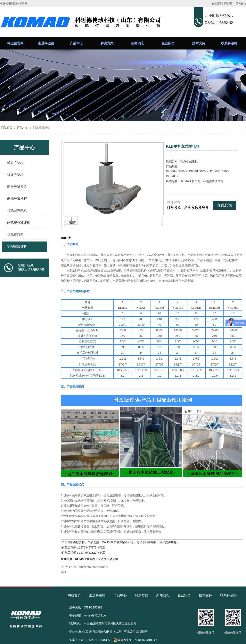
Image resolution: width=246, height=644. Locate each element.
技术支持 (199, 43)
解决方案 (107, 43)
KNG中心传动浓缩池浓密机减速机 (89, 567)
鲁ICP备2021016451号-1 (97, 640)
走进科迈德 (46, 43)
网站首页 (7, 128)
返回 (63, 572)
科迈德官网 (15, 43)
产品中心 (76, 43)
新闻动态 (138, 43)
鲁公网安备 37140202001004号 (136, 640)
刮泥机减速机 (41, 128)
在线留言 (217, 3)
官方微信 (241, 3)
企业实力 (168, 43)
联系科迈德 (229, 43)
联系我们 (229, 3)
